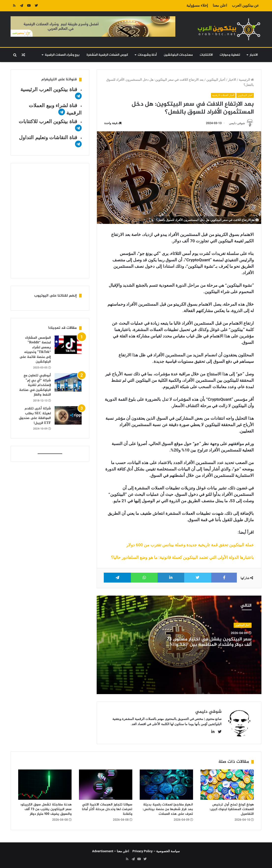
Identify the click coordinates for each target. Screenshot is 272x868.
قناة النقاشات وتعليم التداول (48, 137)
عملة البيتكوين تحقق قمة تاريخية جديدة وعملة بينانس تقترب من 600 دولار (190, 545)
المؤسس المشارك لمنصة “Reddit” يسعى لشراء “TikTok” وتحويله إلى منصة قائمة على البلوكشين (35, 350)
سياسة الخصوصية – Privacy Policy (156, 851)
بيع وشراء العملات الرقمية (62, 55)
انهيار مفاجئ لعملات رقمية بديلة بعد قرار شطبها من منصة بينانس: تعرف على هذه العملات (168, 809)
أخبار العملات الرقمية (222, 95)
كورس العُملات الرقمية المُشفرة (107, 55)
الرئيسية (246, 80)
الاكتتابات (206, 55)
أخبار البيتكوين (216, 80)
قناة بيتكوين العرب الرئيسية (49, 89)
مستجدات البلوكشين (178, 55)
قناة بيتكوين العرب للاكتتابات (48, 121)
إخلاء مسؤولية (197, 5)
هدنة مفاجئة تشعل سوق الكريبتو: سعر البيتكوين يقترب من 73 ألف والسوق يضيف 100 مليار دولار (46, 809)
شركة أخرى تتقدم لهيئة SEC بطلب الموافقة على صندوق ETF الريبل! (35, 416)
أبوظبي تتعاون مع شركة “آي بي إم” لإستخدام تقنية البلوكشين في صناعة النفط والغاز (35, 385)
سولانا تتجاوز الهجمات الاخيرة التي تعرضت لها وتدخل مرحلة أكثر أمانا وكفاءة (107, 809)
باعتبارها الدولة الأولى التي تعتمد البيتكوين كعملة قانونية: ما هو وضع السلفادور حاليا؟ (182, 558)
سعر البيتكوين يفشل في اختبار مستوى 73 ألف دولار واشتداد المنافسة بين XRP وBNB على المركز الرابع (209, 645)
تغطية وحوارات (230, 55)
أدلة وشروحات (147, 55)
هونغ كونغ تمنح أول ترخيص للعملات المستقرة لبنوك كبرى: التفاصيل (232, 809)
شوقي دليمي (237, 123)
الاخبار (254, 55)
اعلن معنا (220, 5)
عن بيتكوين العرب (245, 5)
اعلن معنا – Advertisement (111, 851)
